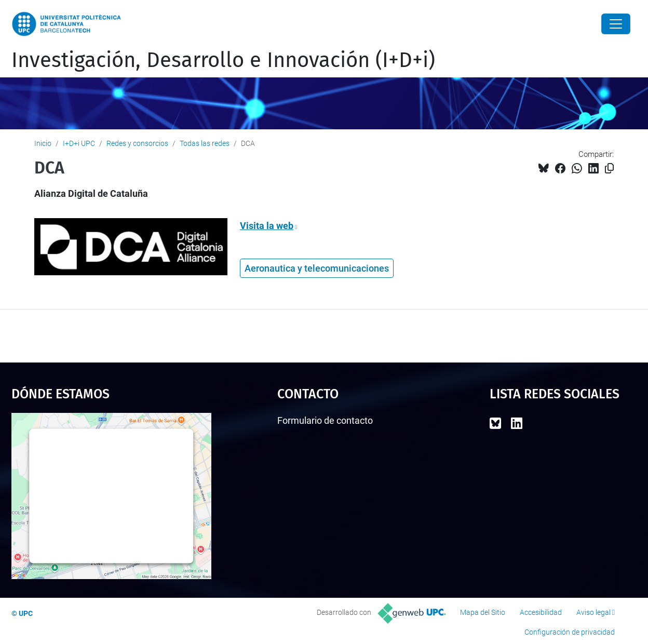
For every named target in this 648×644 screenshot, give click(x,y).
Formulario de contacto (325, 420)
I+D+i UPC (79, 143)
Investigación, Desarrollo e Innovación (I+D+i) (223, 60)
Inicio (43, 143)
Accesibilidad (541, 612)
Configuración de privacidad (570, 632)
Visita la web (267, 226)
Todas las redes (205, 143)
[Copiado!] (609, 169)
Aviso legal (593, 612)
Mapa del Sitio (483, 612)
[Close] (616, 24)
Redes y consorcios (137, 143)
